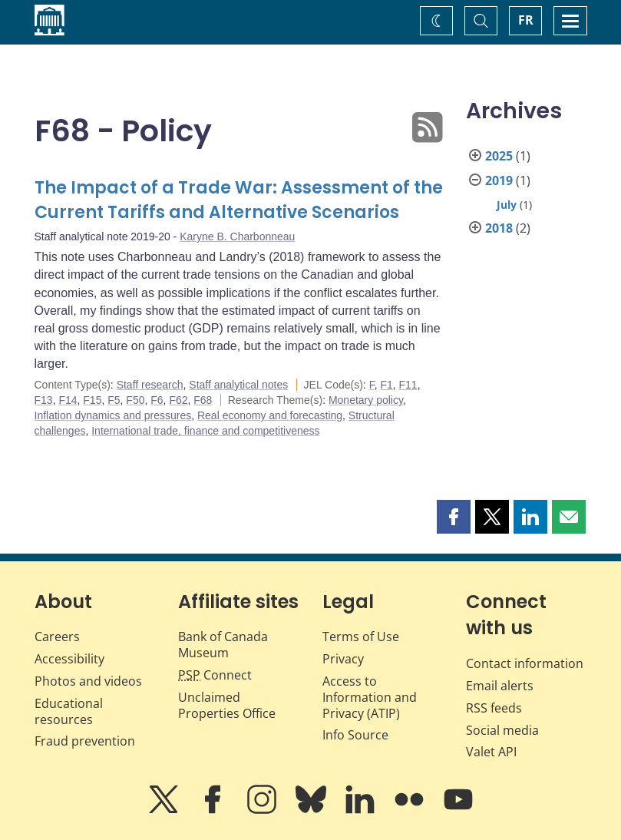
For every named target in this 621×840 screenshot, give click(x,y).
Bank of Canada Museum (223, 645)
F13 (44, 400)
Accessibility (69, 659)
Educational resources (69, 711)
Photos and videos (88, 681)
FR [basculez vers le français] (526, 20)
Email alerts (500, 686)
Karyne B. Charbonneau (237, 236)
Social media (502, 730)
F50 (135, 400)
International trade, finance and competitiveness (205, 431)
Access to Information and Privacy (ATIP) (370, 697)
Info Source (355, 735)
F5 (114, 400)
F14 (68, 400)
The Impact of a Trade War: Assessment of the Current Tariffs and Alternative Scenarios (239, 200)
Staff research (150, 385)
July (507, 205)
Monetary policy (366, 400)
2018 (499, 228)
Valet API (491, 752)
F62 (178, 400)
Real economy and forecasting (270, 415)
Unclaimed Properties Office (227, 705)
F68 (203, 400)
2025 (499, 156)
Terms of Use (361, 637)
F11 (408, 385)
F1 (386, 385)
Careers (57, 637)
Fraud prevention (85, 741)
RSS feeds (494, 708)
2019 (499, 180)
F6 (157, 400)
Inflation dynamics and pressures (113, 415)
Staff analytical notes (238, 385)
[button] (454, 517)
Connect (215, 675)
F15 (92, 400)
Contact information (525, 663)
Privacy (343, 659)
